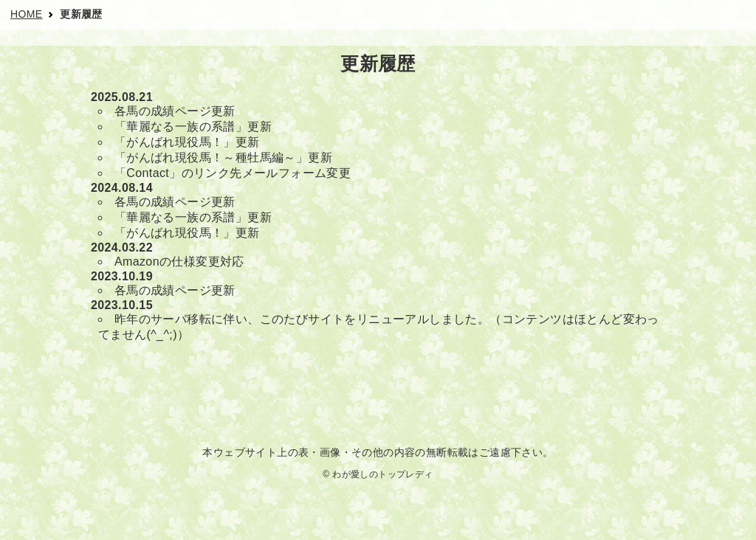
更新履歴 (81, 14)
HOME (27, 14)
